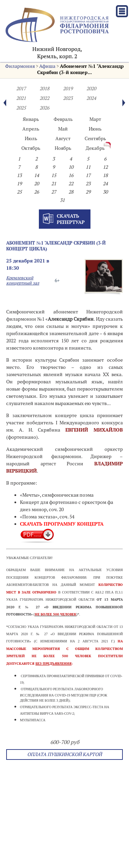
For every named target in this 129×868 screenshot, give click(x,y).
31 (62, 200)
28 (71, 192)
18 (105, 175)
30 (105, 192)
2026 (44, 108)
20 (36, 184)
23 (88, 184)
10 (71, 167)
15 (54, 175)
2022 (44, 98)
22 (71, 184)
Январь (31, 119)
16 (71, 175)
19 (19, 184)
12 (105, 167)
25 (19, 192)
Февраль (63, 119)
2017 (21, 89)
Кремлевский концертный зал (23, 280)
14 (36, 175)
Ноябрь (63, 148)
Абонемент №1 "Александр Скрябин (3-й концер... (80, 69)
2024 (91, 98)
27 (54, 192)
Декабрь (95, 148)
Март (95, 119)
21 (54, 184)
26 (36, 192)
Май (63, 129)
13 (19, 175)
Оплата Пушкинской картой (64, 754)
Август (63, 138)
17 (88, 175)
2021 (21, 98)
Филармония (20, 66)
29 (88, 192)
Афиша (47, 66)
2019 (68, 89)
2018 (44, 89)
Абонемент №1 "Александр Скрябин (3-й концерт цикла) (56, 246)
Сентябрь (95, 138)
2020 (91, 89)
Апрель (31, 129)
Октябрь (31, 148)
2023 (68, 98)
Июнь (95, 129)
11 (88, 167)
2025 (21, 108)
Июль (31, 138)
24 (105, 184)
